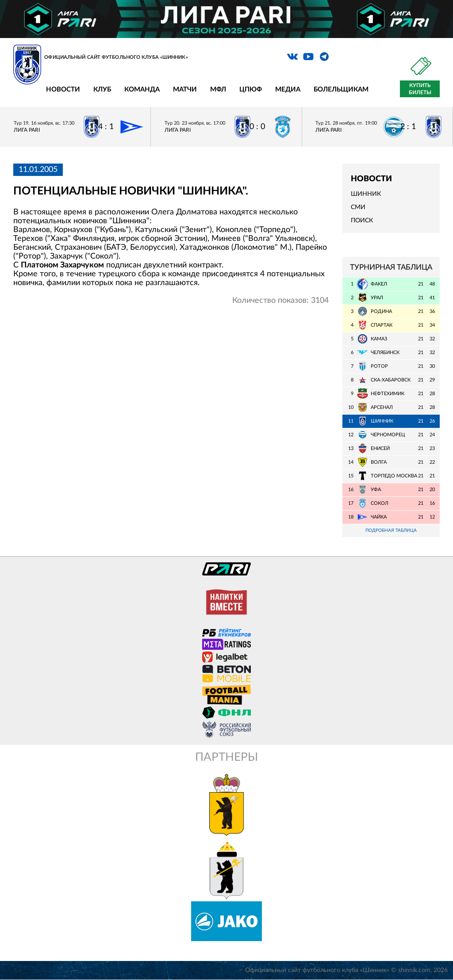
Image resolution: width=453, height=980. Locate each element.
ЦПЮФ (251, 90)
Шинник (366, 194)
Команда (142, 90)
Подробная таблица (391, 531)
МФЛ (218, 90)
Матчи (185, 90)
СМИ (358, 207)
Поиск (362, 221)
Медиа (288, 90)
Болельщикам (341, 90)
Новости (63, 90)
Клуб (102, 90)
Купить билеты (420, 89)
